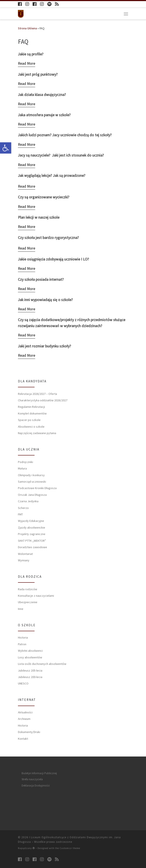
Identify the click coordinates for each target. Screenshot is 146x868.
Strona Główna (27, 28)
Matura (22, 468)
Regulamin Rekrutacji (31, 407)
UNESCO (23, 683)
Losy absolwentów (30, 657)
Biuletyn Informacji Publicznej (39, 773)
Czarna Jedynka (28, 501)
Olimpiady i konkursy (31, 475)
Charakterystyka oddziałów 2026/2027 (43, 400)
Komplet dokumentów (32, 413)
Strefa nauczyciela (32, 779)
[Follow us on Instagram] (27, 4)
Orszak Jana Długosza (32, 495)
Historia (23, 637)
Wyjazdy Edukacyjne (31, 521)
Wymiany (24, 560)
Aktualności (25, 712)
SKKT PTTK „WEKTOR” (32, 541)
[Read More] (27, 64)
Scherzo (23, 508)
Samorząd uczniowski (32, 482)
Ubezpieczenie (28, 602)
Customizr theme (70, 848)
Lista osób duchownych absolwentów (42, 664)
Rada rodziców (28, 589)
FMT (20, 514)
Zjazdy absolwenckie (32, 527)
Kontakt (23, 739)
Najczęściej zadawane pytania (37, 433)
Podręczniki (25, 462)
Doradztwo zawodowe (33, 547)
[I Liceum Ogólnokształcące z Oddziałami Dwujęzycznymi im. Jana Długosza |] (21, 13)
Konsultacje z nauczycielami (36, 596)
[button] (6, 148)
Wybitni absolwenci (30, 651)
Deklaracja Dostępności (36, 786)
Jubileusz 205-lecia (30, 670)
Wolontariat (25, 554)
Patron (22, 644)
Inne (21, 609)
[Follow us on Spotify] (49, 4)
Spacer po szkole (29, 420)
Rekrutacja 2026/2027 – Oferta (37, 394)
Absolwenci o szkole (31, 427)
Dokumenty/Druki (29, 732)
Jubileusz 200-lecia (30, 677)
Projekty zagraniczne (32, 534)
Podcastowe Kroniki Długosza (37, 488)
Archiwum (24, 719)
